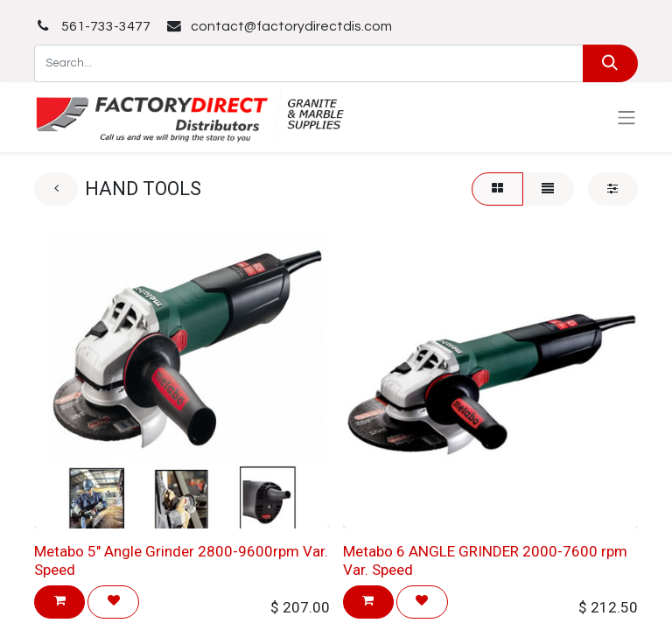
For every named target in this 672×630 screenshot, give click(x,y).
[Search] (610, 63)
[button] (59, 602)
